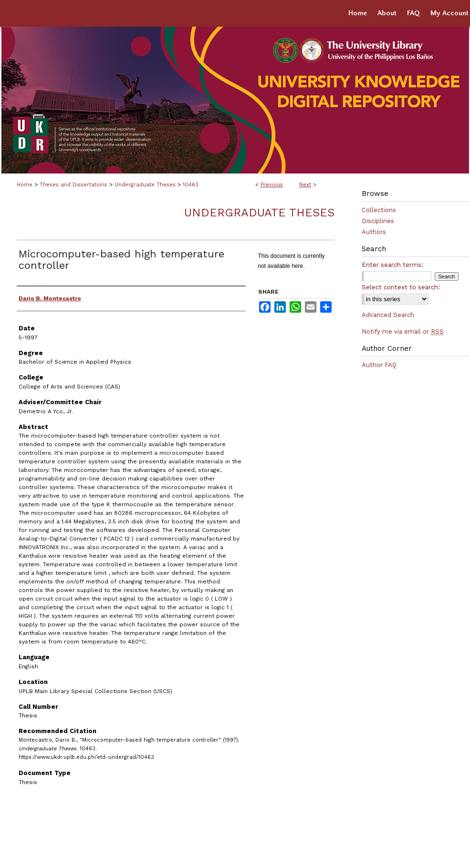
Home (25, 185)
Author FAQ (379, 365)
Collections (379, 210)
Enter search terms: (392, 265)
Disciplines (378, 221)
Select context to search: (401, 287)
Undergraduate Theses (145, 185)
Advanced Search (388, 315)
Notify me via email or (403, 332)
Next (305, 185)
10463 (191, 185)
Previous (272, 185)
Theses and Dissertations (73, 185)
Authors (374, 232)
